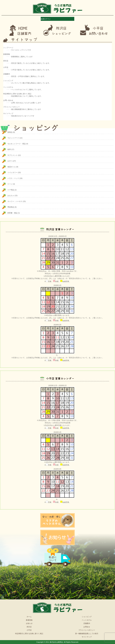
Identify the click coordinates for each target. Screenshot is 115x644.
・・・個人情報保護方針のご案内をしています (24, 109)
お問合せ (87, 627)
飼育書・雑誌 (12, 213)
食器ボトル (12, 167)
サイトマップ (87, 637)
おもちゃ (11, 196)
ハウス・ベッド (13, 178)
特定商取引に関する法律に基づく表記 (29, 634)
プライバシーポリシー (87, 630)
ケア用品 (11, 190)
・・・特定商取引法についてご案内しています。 (24, 96)
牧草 (9, 149)
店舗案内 (87, 623)
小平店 (29, 630)
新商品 (10, 132)
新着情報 (29, 620)
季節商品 (11, 207)
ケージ (10, 184)
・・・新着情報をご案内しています (19, 57)
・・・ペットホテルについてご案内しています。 (24, 90)
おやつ (10, 161)
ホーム (29, 617)
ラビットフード (13, 138)
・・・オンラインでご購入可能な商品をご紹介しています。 (29, 83)
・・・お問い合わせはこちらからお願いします (24, 103)
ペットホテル (87, 620)
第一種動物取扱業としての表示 (87, 634)
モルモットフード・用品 (17, 144)
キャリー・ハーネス (15, 201)
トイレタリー (12, 172)
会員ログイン (46, 19)
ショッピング (87, 617)
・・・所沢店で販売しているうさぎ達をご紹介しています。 (29, 63)
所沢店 (29, 627)
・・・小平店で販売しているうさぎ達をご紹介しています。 (29, 70)
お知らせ (29, 623)
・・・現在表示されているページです (20, 116)
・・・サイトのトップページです (19, 50)
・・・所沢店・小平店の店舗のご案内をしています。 (26, 76)
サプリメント (12, 155)
